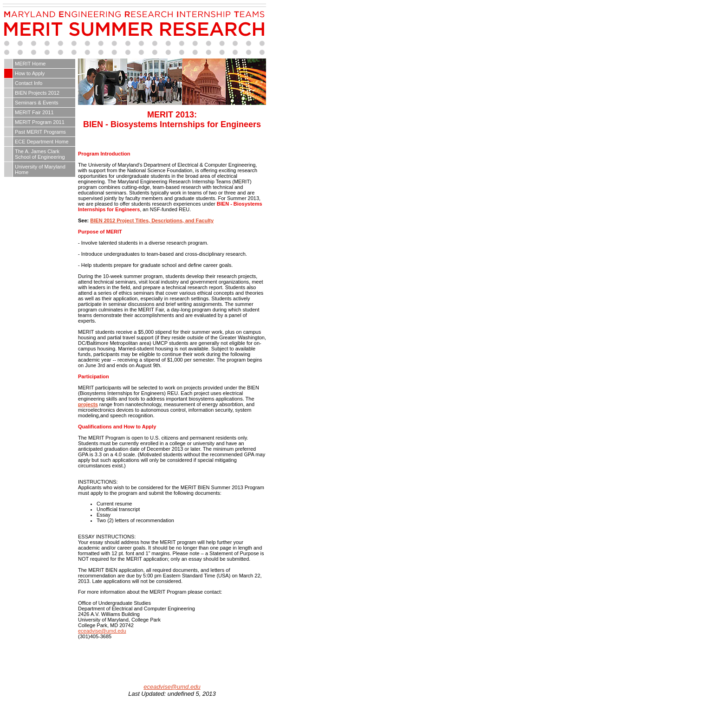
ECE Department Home (42, 142)
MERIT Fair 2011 (34, 112)
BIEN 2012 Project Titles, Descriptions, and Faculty (152, 220)
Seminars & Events (37, 103)
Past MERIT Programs (40, 132)
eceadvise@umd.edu (102, 631)
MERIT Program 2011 (40, 122)
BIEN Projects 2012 (37, 93)
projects (88, 404)
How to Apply (30, 73)
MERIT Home (30, 64)
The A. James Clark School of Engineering (40, 154)
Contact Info (29, 83)
